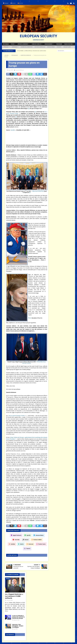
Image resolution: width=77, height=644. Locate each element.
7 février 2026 (9, 600)
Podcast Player (67, 47)
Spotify (28, 535)
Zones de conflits (36, 44)
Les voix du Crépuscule (40, 47)
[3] (16, 116)
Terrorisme (59, 44)
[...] (7, 611)
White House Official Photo (38, 191)
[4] (30, 192)
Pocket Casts (42, 544)
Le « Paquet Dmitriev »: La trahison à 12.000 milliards (14, 596)
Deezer (27, 539)
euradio (13, 130)
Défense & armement (23, 44)
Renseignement (49, 44)
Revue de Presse (51, 47)
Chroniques (15, 47)
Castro (22, 544)
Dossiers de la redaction (27, 47)
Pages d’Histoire (68, 44)
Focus (13, 44)
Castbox (13, 544)
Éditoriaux (6, 44)
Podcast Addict (38, 539)
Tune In (28, 548)
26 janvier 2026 (16, 620)
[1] (29, 108)
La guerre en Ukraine (12, 574)
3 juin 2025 (11, 70)
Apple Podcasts (17, 535)
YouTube (17, 539)
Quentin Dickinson (20, 70)
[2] (35, 111)
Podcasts (59, 47)
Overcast (31, 544)
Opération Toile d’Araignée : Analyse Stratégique (18, 625)
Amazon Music (40, 535)
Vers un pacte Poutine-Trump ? (17, 415)
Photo (30, 318)
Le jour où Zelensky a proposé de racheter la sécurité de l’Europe (18, 617)
